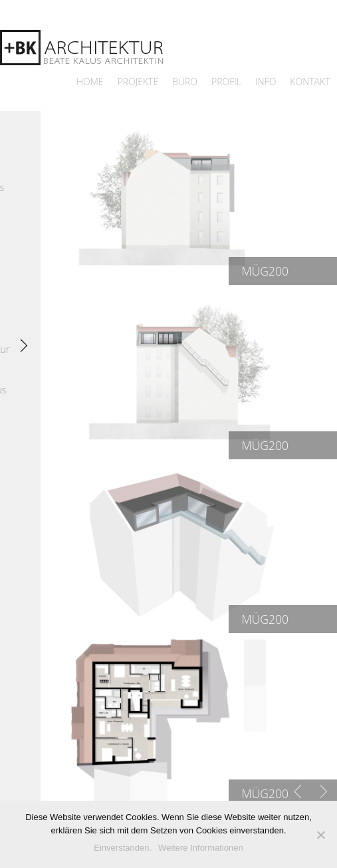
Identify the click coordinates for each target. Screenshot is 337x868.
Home (90, 82)
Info (266, 82)
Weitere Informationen (201, 848)
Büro (185, 82)
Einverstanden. (123, 848)
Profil (226, 82)
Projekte (138, 82)
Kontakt (310, 82)
